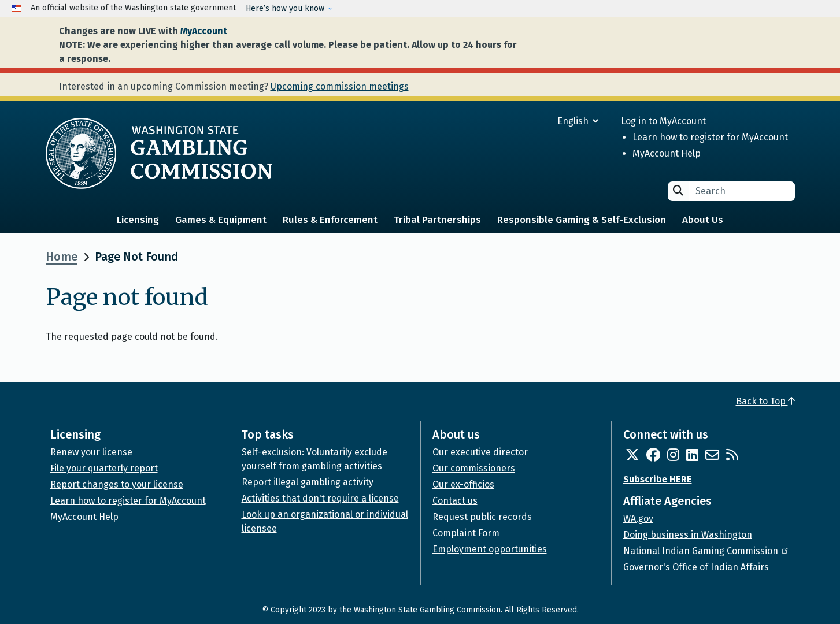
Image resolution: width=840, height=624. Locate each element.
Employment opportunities (490, 549)
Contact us (455, 501)
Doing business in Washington (688, 535)
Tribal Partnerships (437, 220)
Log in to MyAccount (663, 121)
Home (62, 257)
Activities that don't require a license (320, 498)
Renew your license (91, 452)
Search (678, 190)
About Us (703, 220)
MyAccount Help (667, 153)
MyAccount (204, 31)
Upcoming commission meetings (340, 86)
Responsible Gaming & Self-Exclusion (582, 220)
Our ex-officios (463, 484)
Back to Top (765, 401)
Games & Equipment (221, 220)
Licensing (138, 220)
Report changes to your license (117, 484)
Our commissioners (474, 468)
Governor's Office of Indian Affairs (696, 567)
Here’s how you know (286, 8)
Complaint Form (466, 533)
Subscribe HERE (658, 479)
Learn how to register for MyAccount (710, 137)
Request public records (482, 517)
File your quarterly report (104, 468)
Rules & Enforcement (330, 220)
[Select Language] (536, 121)
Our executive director (480, 452)
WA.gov (638, 519)
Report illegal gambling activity (308, 482)
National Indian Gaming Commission (706, 551)
